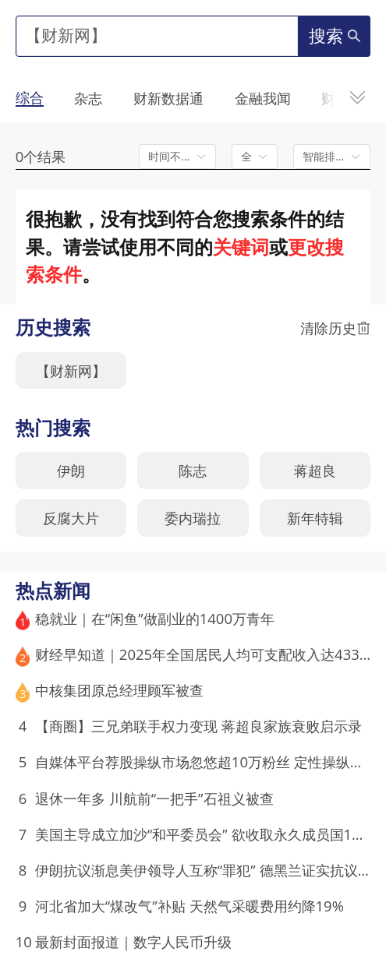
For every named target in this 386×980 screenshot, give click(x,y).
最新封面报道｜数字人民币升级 (133, 941)
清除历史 (335, 328)
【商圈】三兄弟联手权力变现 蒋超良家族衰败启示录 (198, 726)
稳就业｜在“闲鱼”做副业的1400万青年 (155, 618)
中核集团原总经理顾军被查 (119, 690)
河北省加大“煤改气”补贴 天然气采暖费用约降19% (189, 906)
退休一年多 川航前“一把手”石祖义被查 (154, 798)
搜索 (334, 36)
